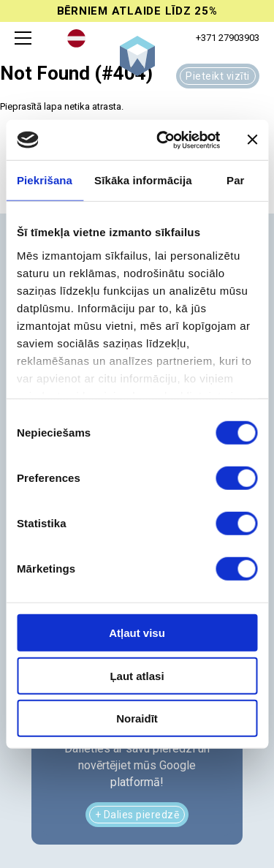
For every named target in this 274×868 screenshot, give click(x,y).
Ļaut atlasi (137, 675)
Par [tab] (236, 180)
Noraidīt (137, 718)
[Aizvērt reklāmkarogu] (252, 140)
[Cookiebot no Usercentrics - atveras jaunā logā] (163, 140)
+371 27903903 (228, 38)
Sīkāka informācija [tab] (143, 180)
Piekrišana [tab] (45, 180)
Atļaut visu (137, 633)
